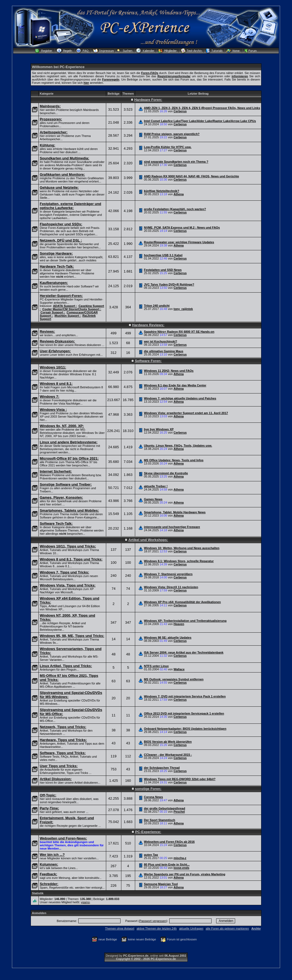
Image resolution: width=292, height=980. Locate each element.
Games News (153, 499)
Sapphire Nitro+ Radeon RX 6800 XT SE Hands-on (179, 332)
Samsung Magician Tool (161, 884)
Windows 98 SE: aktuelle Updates (168, 638)
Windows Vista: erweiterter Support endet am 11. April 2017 (186, 413)
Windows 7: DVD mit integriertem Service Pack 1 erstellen (185, 696)
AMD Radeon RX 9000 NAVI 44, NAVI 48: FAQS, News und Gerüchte (191, 176)
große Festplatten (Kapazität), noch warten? (175, 209)
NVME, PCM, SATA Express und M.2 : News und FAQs (182, 228)
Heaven (179, 624)
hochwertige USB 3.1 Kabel (163, 255)
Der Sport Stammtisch (160, 820)
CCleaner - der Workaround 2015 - (168, 755)
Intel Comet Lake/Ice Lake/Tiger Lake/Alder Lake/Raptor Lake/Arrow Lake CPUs (200, 121)
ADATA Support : (65, 306)
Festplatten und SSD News (163, 270)
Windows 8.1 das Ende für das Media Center (175, 385)
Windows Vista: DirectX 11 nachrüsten (171, 587)
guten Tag (151, 855)
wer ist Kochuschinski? (160, 341)
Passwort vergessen (153, 921)
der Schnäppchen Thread (162, 768)
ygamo (85, 902)
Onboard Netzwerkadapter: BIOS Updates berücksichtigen (185, 729)
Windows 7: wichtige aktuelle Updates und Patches (180, 398)
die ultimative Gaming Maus (163, 351)
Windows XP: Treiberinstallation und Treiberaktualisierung (185, 621)
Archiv (256, 928)
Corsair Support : (53, 312)
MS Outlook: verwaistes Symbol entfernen (174, 679)
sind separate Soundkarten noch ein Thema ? (176, 162)
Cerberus (180, 111)
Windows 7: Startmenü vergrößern (168, 574)
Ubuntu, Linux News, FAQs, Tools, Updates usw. (178, 446)
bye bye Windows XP (159, 429)
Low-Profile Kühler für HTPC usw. (168, 147)
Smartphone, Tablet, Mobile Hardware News (175, 512)
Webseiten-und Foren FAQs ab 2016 (169, 842)
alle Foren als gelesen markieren (227, 928)
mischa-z (180, 858)
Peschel (179, 812)
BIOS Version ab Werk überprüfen (168, 742)
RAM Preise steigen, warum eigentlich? (172, 134)
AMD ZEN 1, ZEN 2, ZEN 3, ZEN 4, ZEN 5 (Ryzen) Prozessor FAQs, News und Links (202, 108)
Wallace (179, 669)
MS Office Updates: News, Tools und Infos (174, 460)
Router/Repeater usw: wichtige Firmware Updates (179, 242)
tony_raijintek (183, 309)
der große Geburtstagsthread (164, 808)
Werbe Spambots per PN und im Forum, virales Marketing (185, 874)
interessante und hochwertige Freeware (172, 527)
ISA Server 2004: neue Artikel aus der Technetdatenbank (184, 652)
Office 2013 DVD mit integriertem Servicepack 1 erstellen (184, 713)
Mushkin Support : (68, 316)
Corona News (153, 797)
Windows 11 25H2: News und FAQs (169, 371)
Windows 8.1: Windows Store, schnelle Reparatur (179, 561)
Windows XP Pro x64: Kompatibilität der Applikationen (182, 602)
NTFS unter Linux (156, 666)
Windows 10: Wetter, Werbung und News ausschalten (182, 548)
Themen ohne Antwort (120, 928)
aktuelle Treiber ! (156, 486)
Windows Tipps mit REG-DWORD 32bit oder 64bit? (180, 779)
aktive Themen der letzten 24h (157, 928)
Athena (179, 194)
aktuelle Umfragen (191, 928)
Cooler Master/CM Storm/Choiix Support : (72, 309)
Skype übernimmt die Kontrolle (166, 473)
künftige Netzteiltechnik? (161, 191)
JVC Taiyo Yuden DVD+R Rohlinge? (169, 284)
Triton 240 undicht (157, 306)
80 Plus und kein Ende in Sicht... (167, 864)
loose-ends (181, 868)
